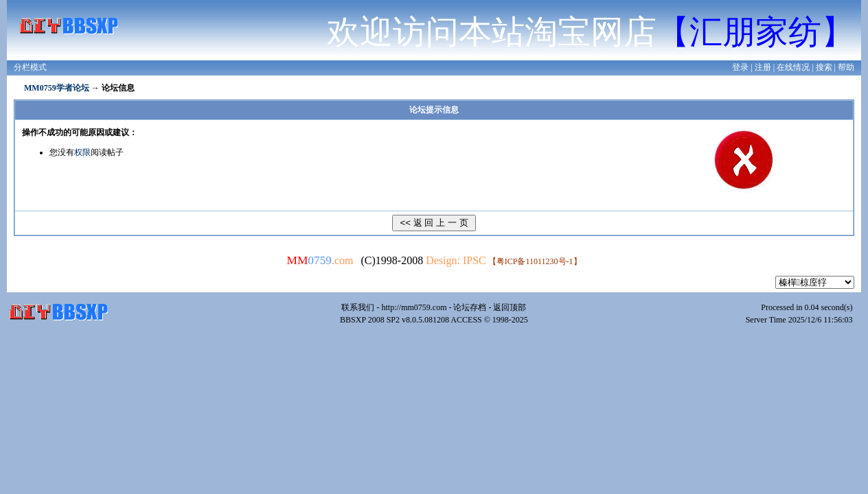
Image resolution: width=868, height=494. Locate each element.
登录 (740, 67)
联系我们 (358, 307)
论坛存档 (470, 307)
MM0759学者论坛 (57, 88)
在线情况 (793, 67)
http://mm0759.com (414, 307)
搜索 (824, 67)
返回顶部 (510, 307)
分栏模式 (30, 67)
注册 (763, 67)
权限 (82, 152)
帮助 (846, 67)
